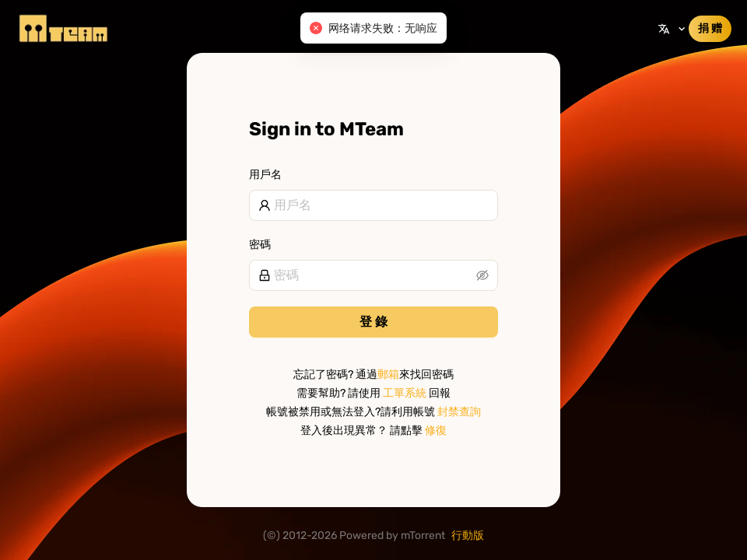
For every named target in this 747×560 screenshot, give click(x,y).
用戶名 (265, 175)
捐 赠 (710, 28)
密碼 (260, 245)
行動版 (468, 535)
